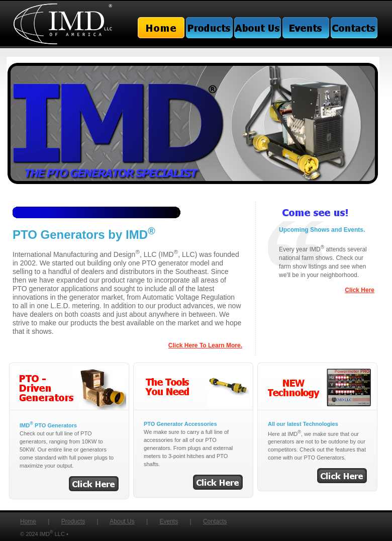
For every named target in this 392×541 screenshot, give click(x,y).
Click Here (360, 290)
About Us (122, 521)
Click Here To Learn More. (205, 345)
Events (169, 521)
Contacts (215, 521)
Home (28, 521)
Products (73, 521)
